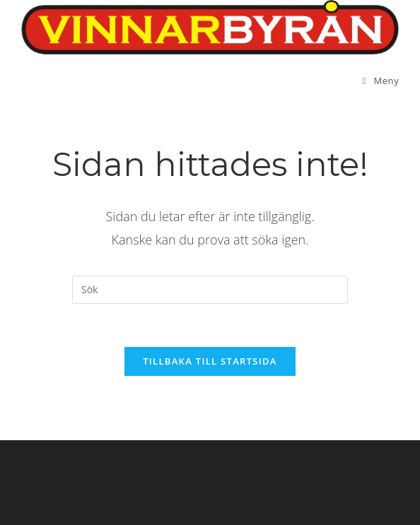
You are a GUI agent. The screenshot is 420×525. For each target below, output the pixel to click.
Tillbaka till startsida (210, 361)
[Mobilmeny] (381, 81)
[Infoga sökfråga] (210, 290)
